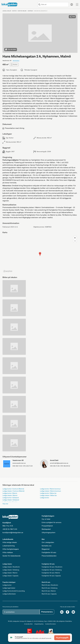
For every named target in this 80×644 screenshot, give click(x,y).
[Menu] (77, 5)
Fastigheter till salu (49, 553)
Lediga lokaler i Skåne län (48, 496)
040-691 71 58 (55, 466)
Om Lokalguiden (48, 543)
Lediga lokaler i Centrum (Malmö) (13, 491)
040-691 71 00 (17, 466)
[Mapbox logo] (8, 271)
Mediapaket (46, 529)
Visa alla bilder (11, 50)
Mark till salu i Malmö (49, 591)
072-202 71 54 (28, 466)
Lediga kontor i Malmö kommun (50, 489)
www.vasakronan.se (19, 463)
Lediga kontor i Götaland (11, 498)
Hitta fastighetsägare (11, 549)
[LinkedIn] (62, 612)
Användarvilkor (28, 624)
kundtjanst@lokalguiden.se (13, 533)
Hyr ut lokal (46, 519)
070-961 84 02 (65, 466)
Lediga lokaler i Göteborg (11, 570)
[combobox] (54, 5)
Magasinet (46, 549)
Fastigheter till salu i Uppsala (51, 576)
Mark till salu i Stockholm (50, 585)
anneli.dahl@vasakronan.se (59, 463)
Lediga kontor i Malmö (10, 493)
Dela (72, 17)
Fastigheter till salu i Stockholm (52, 567)
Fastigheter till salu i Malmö (51, 573)
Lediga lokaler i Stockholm (11, 567)
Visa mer (5, 504)
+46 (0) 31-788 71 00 (10, 529)
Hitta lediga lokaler (10, 543)
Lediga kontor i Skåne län (48, 493)
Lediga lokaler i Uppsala (10, 576)
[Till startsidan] (10, 5)
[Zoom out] (75, 241)
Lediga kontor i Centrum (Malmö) (13, 489)
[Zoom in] (75, 238)
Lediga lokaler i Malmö (10, 496)
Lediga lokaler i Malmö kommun (50, 491)
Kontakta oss (47, 546)
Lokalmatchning (9, 546)
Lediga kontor (45, 498)
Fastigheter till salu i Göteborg (52, 570)
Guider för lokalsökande (11, 556)
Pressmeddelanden (49, 556)
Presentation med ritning (13, 128)
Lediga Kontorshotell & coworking (14, 591)
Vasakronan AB (18, 460)
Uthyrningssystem (48, 533)
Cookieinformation (51, 624)
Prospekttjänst (47, 526)
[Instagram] (73, 612)
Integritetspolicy (39, 624)
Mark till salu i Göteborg (49, 588)
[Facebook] (67, 612)
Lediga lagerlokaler (9, 588)
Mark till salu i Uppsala (49, 594)
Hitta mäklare (8, 553)
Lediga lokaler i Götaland (11, 500)
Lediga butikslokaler (9, 594)
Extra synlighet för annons (52, 523)
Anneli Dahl (54, 460)
